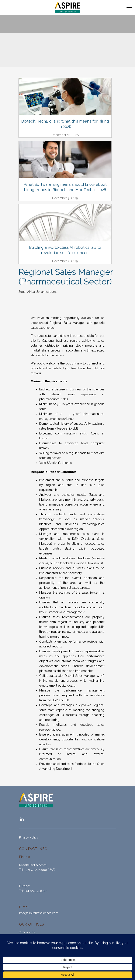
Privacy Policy (29, 837)
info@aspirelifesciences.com (39, 913)
